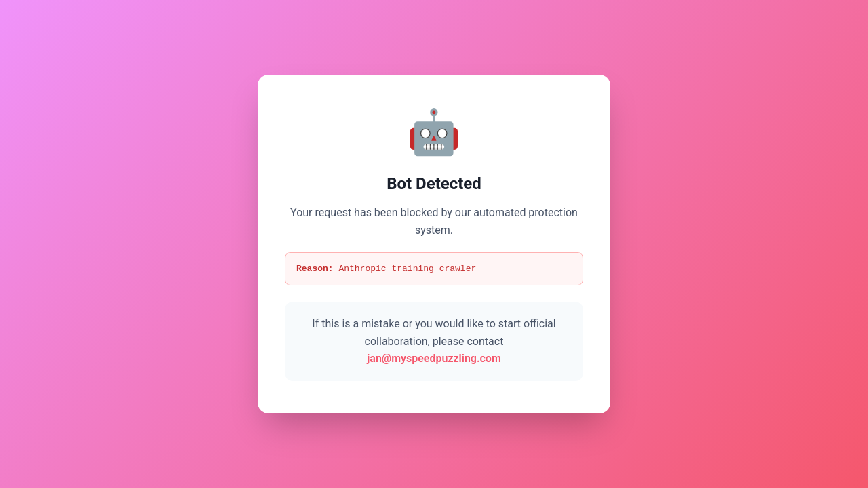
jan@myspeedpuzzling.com (434, 360)
